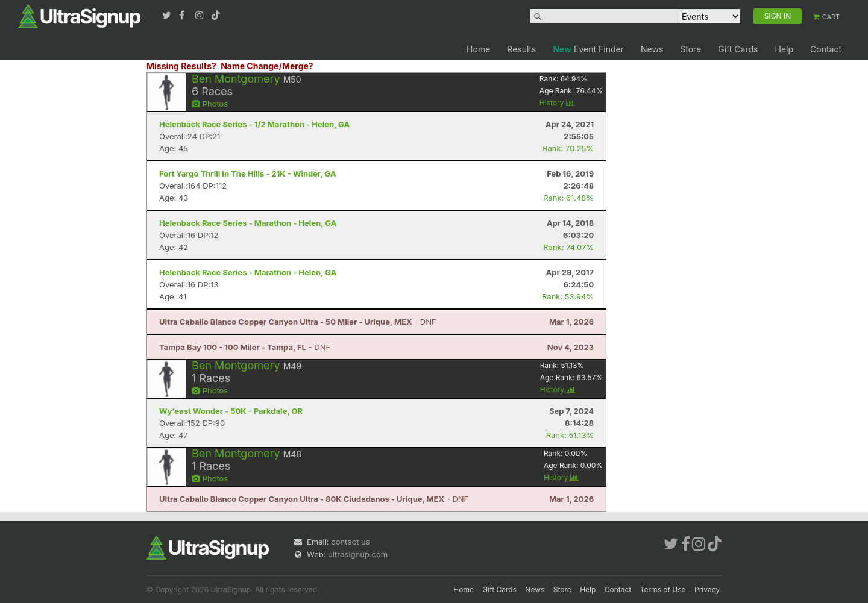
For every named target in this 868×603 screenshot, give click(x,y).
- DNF (298, 322)
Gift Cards (738, 49)
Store (690, 49)
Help (784, 49)
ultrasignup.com (358, 554)
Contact (826, 49)
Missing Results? (181, 66)
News (652, 49)
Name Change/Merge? (267, 66)
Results (521, 49)
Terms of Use (663, 589)
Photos (210, 104)
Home (478, 49)
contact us (350, 542)
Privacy (707, 589)
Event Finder (588, 49)
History (557, 103)
